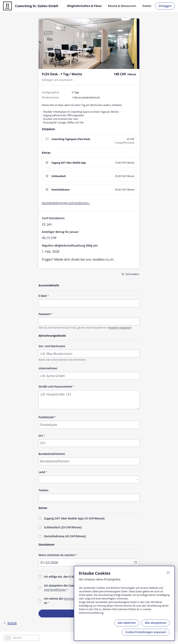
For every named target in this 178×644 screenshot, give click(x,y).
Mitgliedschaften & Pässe (84, 6)
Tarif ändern (132, 274)
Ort (41, 436)
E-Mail (43, 296)
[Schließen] (168, 573)
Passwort (45, 314)
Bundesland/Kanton (52, 454)
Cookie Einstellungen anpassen (146, 632)
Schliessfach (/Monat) (63, 527)
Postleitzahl (46, 417)
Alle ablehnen (127, 623)
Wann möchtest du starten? (57, 555)
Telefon (43, 490)
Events (147, 6)
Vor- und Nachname (52, 346)
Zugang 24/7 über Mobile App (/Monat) (74, 518)
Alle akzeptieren (156, 623)
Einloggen (165, 6)
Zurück (10, 623)
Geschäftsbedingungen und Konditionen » (66, 203)
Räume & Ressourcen (122, 6)
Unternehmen (48, 368)
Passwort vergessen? (120, 328)
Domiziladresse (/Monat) (65, 536)
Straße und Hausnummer (55, 386)
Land (42, 472)
